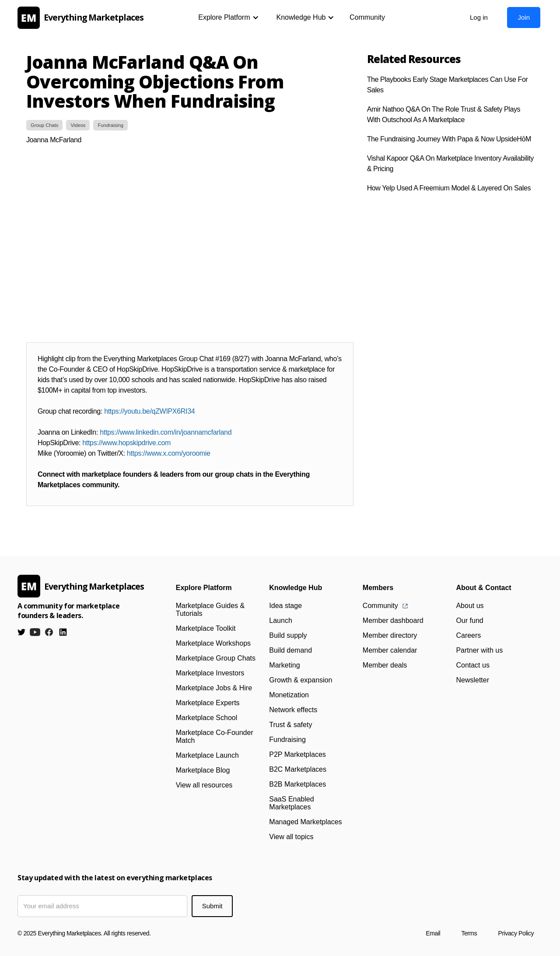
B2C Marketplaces (298, 769)
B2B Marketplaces (297, 784)
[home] (83, 18)
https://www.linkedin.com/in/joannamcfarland (166, 432)
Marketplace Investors (210, 673)
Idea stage (285, 606)
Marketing (284, 665)
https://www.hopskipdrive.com (126, 443)
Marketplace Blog (203, 770)
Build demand (290, 650)
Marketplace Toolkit (206, 628)
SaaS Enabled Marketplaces (291, 803)
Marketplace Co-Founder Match (215, 736)
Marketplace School (207, 718)
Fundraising (287, 740)
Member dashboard (393, 620)
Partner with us (479, 650)
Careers (468, 635)
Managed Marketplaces (305, 822)
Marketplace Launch (207, 755)
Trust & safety (290, 725)
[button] (228, 18)
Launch (281, 620)
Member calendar (390, 650)
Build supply (288, 635)
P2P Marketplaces (297, 754)
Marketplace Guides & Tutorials (210, 610)
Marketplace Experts (208, 703)
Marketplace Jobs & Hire (214, 688)
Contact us (472, 665)
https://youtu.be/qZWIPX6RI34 (149, 411)
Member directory (390, 635)
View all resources (204, 785)
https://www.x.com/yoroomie (169, 453)
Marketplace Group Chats (216, 658)
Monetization (289, 695)
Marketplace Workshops (213, 643)
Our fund (469, 620)
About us (470, 606)
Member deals (385, 665)
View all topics (291, 837)
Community (367, 17)
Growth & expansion (301, 680)
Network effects (293, 710)
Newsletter (472, 680)
